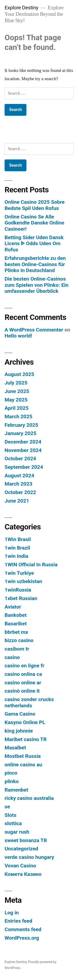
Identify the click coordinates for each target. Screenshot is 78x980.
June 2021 (17, 501)
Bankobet (16, 615)
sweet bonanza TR (26, 840)
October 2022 (20, 492)
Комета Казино (23, 874)
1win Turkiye (19, 573)
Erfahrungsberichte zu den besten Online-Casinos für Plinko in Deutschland (35, 264)
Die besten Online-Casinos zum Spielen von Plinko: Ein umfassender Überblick (37, 285)
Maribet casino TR (26, 739)
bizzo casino (19, 640)
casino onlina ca (23, 674)
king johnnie (19, 731)
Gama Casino (20, 714)
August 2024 (19, 476)
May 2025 (16, 400)
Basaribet (16, 624)
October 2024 (20, 459)
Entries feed (18, 921)
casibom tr (17, 649)
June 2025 (17, 391)
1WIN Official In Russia (31, 565)
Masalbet (15, 748)
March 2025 (18, 416)
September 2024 (24, 467)
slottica (13, 823)
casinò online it (22, 691)
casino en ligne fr (24, 666)
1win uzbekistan (23, 581)
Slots (11, 815)
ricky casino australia (29, 798)
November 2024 (23, 450)
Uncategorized (21, 849)
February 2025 (21, 425)
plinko (12, 781)
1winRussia (18, 590)
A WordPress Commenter (34, 330)
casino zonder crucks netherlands (29, 702)
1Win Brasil (18, 539)
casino (12, 657)
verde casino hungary (29, 857)
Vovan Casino (20, 866)
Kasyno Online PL (25, 722)
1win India (16, 556)
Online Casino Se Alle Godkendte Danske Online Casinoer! (34, 223)
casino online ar (23, 683)
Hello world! (18, 336)
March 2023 (18, 484)
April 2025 (17, 408)
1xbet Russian (21, 598)
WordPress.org (22, 938)
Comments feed (23, 929)
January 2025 (20, 433)
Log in (12, 913)
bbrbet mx (16, 632)
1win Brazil (17, 548)
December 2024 (23, 442)
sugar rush (17, 832)
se (7, 807)
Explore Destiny (21, 8)
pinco (11, 773)
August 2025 (19, 374)
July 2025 (16, 383)
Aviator (13, 607)
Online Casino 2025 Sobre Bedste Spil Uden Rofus (35, 205)
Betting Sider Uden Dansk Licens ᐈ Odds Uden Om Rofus (34, 243)
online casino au (23, 765)
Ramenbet (16, 790)
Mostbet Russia (23, 756)
